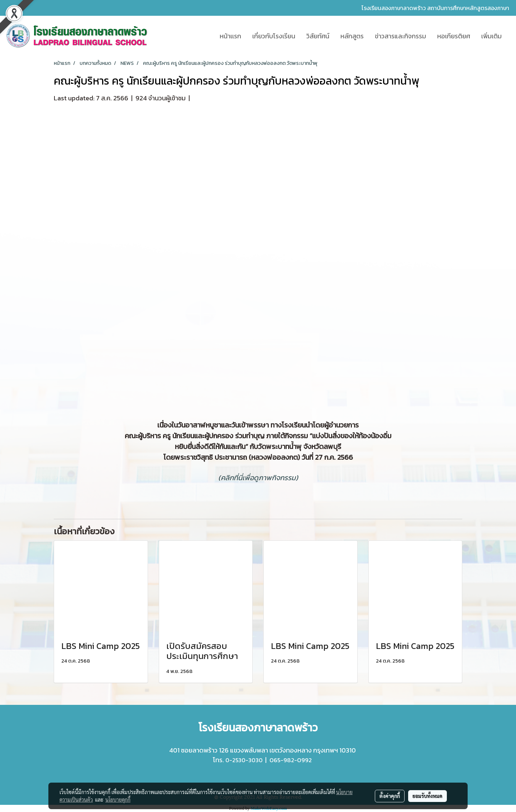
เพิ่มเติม (491, 36)
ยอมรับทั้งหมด (427, 796)
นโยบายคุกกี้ (118, 799)
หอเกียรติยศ (454, 36)
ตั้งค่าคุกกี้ (390, 796)
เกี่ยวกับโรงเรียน (274, 36)
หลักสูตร (352, 36)
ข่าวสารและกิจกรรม (400, 36)
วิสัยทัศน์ (318, 36)
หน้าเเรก (230, 36)
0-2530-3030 (244, 760)
